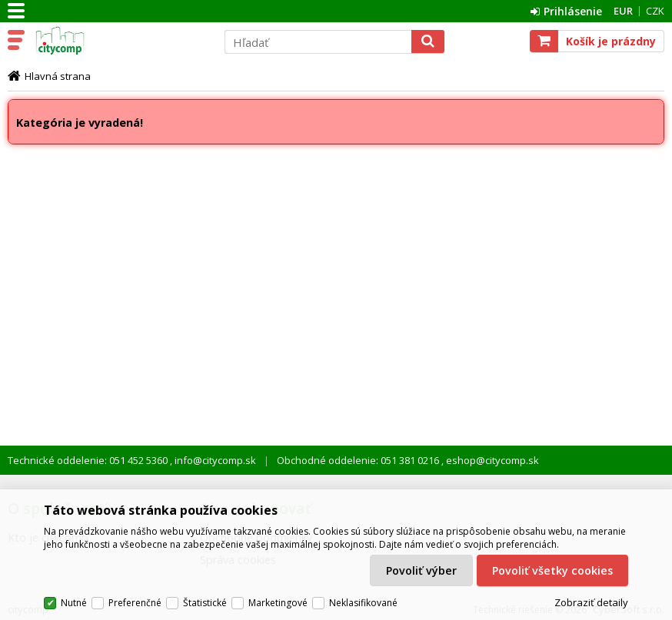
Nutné (74, 603)
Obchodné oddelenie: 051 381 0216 (359, 460)
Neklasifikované (363, 603)
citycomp (121, 41)
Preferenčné (135, 603)
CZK (655, 11)
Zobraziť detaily (591, 603)
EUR (623, 11)
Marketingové (278, 603)
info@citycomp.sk (214, 460)
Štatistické (205, 603)
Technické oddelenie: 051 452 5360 (89, 460)
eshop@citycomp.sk (491, 460)
